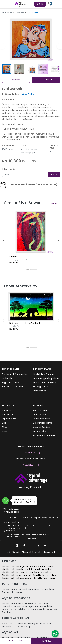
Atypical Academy (11, 383)
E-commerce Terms (42, 423)
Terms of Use (39, 415)
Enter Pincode (9, 169)
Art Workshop (24, 626)
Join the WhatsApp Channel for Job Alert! (23, 501)
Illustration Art (9, 626)
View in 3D (16, 80)
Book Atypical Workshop (45, 383)
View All (54, 203)
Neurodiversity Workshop (14, 609)
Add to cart (15, 641)
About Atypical (40, 411)
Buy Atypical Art (41, 387)
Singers (6, 589)
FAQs (4, 427)
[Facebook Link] (24, 546)
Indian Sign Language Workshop (38, 606)
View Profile (28, 94)
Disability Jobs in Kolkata (41, 572)
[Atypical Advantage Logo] (31, 478)
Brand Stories (39, 391)
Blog (4, 423)
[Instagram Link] (17, 546)
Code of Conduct (42, 427)
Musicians (17, 592)
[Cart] (49, 4)
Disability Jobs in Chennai (15, 572)
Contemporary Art (25, 637)
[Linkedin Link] (38, 546)
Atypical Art (7, 13)
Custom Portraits (44, 637)
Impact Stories (9, 419)
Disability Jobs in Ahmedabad (17, 575)
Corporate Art (9, 623)
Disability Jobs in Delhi (13, 569)
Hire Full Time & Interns (44, 374)
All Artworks (19, 13)
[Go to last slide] (3, 240)
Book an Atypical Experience (46, 378)
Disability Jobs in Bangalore (15, 566)
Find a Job (7, 378)
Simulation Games (11, 606)
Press (5, 431)
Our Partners (8, 415)
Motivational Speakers (30, 589)
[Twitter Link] (31, 546)
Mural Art (22, 623)
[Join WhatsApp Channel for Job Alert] (6, 501)
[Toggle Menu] (4, 4)
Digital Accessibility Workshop (43, 609)
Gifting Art (34, 623)
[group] (31, 39)
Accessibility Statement (44, 435)
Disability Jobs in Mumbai (43, 566)
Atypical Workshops (16, 598)
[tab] (26, 269)
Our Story (7, 411)
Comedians (48, 589)
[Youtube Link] (45, 546)
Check (54, 174)
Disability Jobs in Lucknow (45, 575)
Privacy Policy (40, 431)
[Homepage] (20, 4)
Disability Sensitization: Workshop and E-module (26, 603)
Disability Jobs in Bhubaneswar (17, 578)
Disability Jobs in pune (45, 578)
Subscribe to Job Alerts (13, 387)
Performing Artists (15, 584)
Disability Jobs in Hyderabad (39, 569)
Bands (14, 589)
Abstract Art (8, 637)
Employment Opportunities (15, 374)
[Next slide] (59, 240)
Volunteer (31, 465)
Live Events (46, 623)
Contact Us (31, 453)
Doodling (7, 612)
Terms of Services (42, 419)
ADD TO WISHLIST (46, 80)
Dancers (6, 592)
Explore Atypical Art (16, 618)
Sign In (40, 4)
